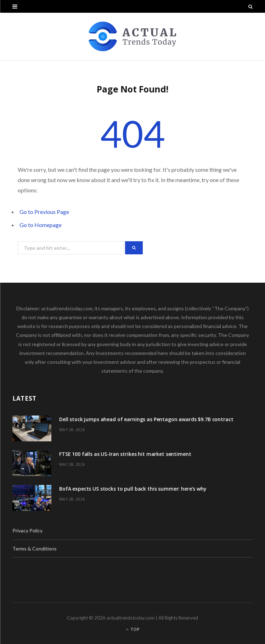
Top (133, 629)
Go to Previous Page (44, 212)
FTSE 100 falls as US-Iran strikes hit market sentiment (125, 454)
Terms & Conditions (35, 549)
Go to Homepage (41, 225)
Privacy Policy (27, 530)
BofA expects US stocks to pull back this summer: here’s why (133, 489)
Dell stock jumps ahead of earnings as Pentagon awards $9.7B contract (146, 419)
